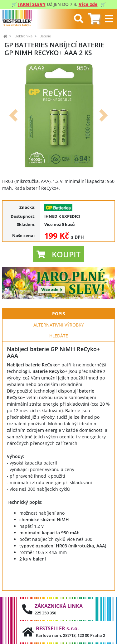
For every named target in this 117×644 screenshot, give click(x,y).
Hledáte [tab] (59, 336)
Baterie (45, 36)
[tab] (94, 19)
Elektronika (23, 36)
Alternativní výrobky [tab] (59, 325)
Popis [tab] (59, 314)
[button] (13, 115)
